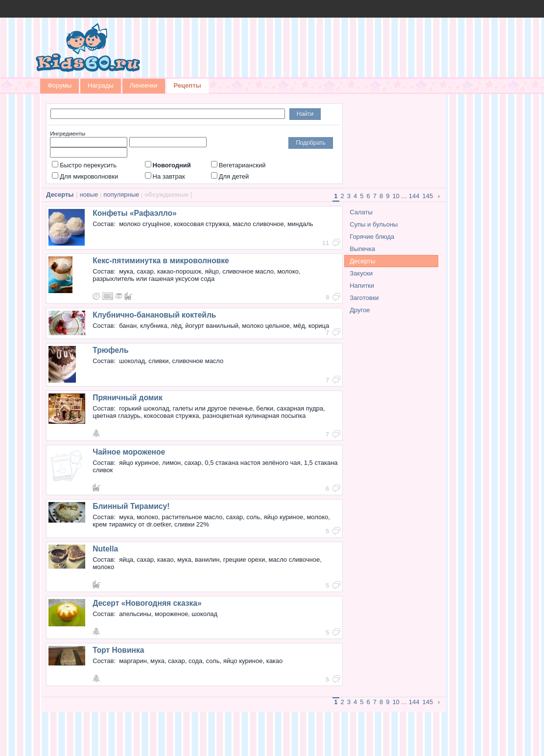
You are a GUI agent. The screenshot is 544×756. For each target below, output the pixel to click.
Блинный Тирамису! (131, 506)
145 (428, 196)
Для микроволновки (85, 176)
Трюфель (110, 350)
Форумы (59, 85)
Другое (360, 310)
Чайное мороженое (129, 452)
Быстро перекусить (84, 165)
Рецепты (188, 85)
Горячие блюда (372, 237)
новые (89, 195)
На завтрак (165, 176)
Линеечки (144, 85)
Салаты (361, 212)
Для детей (230, 176)
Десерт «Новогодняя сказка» (147, 603)
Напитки (362, 286)
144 (414, 196)
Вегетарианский (238, 165)
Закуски (361, 273)
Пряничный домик (127, 398)
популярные (121, 195)
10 (396, 196)
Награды (101, 85)
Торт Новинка (118, 650)
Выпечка (362, 249)
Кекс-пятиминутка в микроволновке (161, 261)
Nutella (105, 549)
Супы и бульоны (374, 224)
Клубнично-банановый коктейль (154, 315)
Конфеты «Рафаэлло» (135, 213)
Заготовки (364, 298)
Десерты (362, 261)
